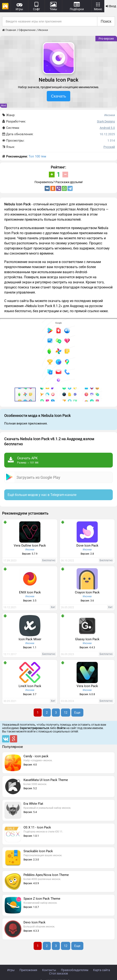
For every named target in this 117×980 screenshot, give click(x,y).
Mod (3, 106)
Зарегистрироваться (34, 728)
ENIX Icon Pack (30, 592)
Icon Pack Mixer (30, 639)
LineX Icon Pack (30, 686)
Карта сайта (102, 970)
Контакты (49, 970)
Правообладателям (75, 970)
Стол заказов (58, 973)
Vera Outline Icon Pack (30, 546)
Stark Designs (106, 121)
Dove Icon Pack (87, 546)
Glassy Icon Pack (87, 639)
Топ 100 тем (37, 156)
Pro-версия (106, 39)
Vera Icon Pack (87, 686)
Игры (11, 970)
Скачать (58, 96)
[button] (113, 322)
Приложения (28, 970)
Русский (109, 147)
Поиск (106, 21)
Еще (77, 713)
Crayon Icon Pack (87, 592)
